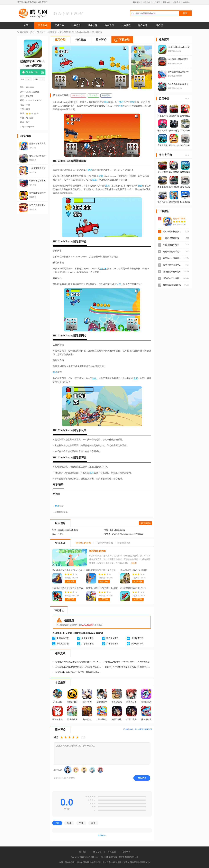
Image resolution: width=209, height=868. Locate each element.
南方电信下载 (112, 638)
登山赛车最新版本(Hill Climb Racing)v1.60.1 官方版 (133, 589)
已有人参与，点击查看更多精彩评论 (138, 729)
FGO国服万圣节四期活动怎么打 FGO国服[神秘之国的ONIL (78, 667)
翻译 (57, 506)
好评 (69, 823)
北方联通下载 (137, 638)
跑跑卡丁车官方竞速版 (183, 219)
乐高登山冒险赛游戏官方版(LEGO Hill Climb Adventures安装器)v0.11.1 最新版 (68, 589)
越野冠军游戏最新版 (172, 285)
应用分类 (147, 2)
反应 (136, 378)
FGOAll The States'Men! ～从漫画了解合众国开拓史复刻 (78, 672)
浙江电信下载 (137, 644)
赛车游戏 (93, 95)
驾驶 (132, 102)
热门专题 (143, 25)
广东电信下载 (112, 644)
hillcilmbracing (78, 95)
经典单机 (167, 2)
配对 (92, 473)
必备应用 (177, 2)
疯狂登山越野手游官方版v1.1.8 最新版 (102, 589)
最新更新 (137, 2)
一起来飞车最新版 (171, 238)
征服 (94, 180)
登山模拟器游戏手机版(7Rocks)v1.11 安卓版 (68, 571)
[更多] (134, 563)
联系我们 (112, 852)
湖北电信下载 (63, 644)
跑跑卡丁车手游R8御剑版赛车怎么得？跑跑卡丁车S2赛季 (128, 667)
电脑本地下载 (63, 638)
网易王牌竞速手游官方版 (174, 252)
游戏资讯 (109, 25)
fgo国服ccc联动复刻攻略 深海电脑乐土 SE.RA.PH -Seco (78, 662)
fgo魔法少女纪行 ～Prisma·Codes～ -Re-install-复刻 (127, 662)
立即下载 (70, 582)
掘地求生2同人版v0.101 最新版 (134, 570)
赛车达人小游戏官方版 (173, 258)
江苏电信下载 (88, 644)
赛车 (106, 102)
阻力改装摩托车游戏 (172, 272)
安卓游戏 (43, 25)
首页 (26, 25)
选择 (107, 186)
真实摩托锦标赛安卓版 (173, 232)
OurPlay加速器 (87, 625)
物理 (121, 102)
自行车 (103, 269)
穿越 (101, 176)
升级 (120, 106)
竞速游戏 (106, 95)
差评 (93, 823)
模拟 (55, 372)
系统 (94, 378)
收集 (140, 186)
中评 (81, 823)
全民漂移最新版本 (171, 245)
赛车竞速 (53, 32)
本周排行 (187, 2)
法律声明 (126, 852)
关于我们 (83, 852)
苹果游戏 (76, 25)
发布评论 (142, 778)
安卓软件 (59, 25)
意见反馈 (97, 852)
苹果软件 (93, 25)
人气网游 (157, 2)
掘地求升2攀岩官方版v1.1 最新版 (101, 570)
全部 (57, 823)
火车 (119, 284)
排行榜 (159, 25)
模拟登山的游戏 (97, 551)
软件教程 (126, 25)
